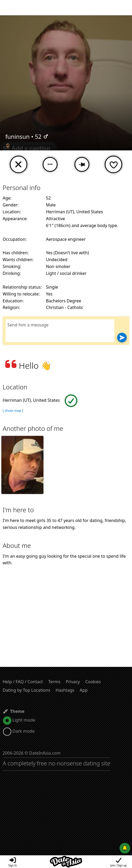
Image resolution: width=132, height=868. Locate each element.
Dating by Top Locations (27, 690)
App (84, 690)
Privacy (73, 682)
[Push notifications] (125, 848)
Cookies (93, 682)
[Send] (122, 338)
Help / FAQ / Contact (23, 682)
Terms (54, 682)
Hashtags (65, 690)
